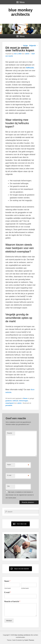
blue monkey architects (20, 12)
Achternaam (25, 588)
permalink (9, 405)
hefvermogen (24, 401)
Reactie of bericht (12, 601)
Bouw (25, 398)
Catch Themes (29, 640)
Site (8, 486)
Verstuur (9, 621)
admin (27, 54)
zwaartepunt (10, 403)
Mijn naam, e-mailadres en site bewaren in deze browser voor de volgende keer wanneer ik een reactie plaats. (20, 495)
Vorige (24, 46)
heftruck (15, 401)
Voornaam (8, 588)
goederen (9, 401)
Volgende (33, 46)
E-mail (9, 475)
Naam (9, 465)
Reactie (10, 433)
